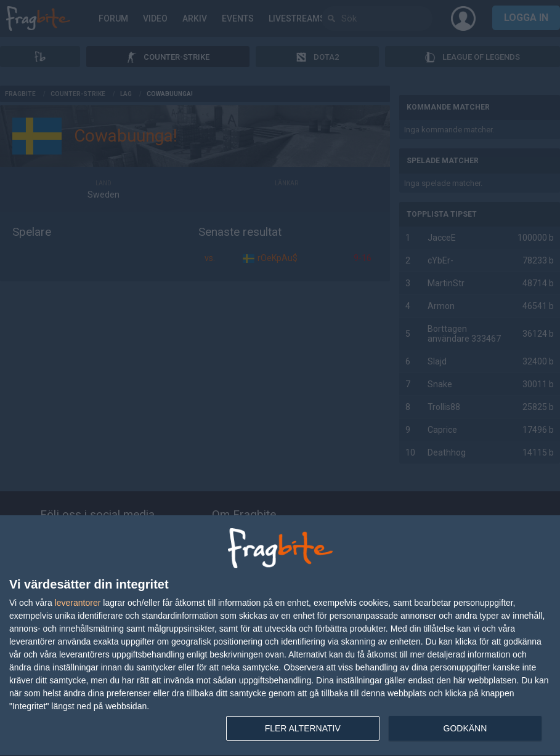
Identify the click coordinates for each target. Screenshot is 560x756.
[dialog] (280, 636)
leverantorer (78, 603)
